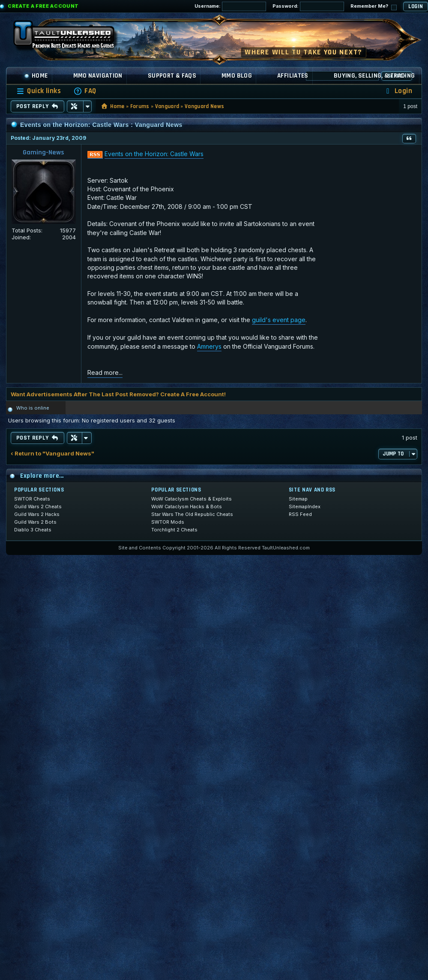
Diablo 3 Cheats (33, 530)
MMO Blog (237, 76)
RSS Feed (300, 514)
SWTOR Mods (168, 522)
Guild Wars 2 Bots (35, 522)
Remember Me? (374, 7)
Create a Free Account (43, 6)
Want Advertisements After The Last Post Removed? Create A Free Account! (118, 394)
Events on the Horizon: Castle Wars (154, 154)
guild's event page (279, 320)
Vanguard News (204, 106)
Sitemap (298, 499)
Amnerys (209, 346)
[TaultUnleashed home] (70, 37)
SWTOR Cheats (32, 499)
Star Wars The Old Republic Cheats (192, 514)
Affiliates (293, 76)
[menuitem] (85, 91)
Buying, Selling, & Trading (374, 76)
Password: (308, 6)
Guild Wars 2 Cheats (38, 507)
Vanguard (167, 106)
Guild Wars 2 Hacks (37, 514)
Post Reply (37, 106)
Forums (140, 106)
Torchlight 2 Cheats (174, 530)
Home (36, 76)
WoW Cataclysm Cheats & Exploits (192, 499)
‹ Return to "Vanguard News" (52, 454)
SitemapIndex (305, 507)
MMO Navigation (98, 76)
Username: (230, 6)
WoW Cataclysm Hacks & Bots (187, 507)
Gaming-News (43, 152)
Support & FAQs (172, 76)
